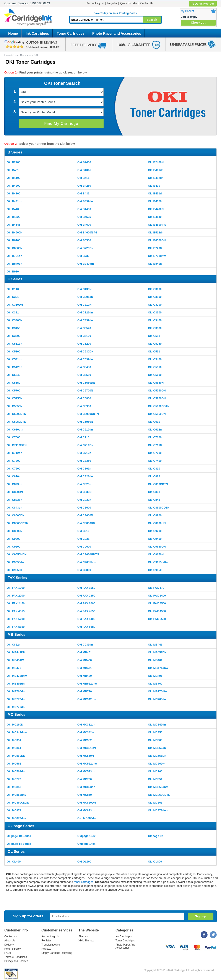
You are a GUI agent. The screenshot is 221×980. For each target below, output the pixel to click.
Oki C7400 (155, 461)
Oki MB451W (15, 660)
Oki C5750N (15, 398)
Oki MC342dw (87, 699)
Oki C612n (155, 430)
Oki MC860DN (87, 803)
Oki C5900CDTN (159, 406)
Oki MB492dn (16, 684)
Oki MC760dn (157, 699)
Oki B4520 (14, 217)
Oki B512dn (156, 232)
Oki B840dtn (86, 264)
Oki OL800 (155, 862)
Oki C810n (14, 476)
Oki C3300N (15, 320)
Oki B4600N (15, 232)
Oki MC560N (86, 756)
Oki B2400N (156, 162)
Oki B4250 (84, 186)
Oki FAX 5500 (157, 619)
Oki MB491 (155, 676)
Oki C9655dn (15, 562)
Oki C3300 (155, 312)
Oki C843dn (15, 508)
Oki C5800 (84, 398)
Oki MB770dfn (157, 691)
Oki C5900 (84, 406)
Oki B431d (155, 193)
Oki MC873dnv (16, 818)
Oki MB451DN (157, 652)
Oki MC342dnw (17, 732)
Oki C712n (84, 453)
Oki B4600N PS (87, 232)
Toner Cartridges (71, 33)
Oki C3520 (84, 328)
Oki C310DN (15, 305)
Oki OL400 (14, 862)
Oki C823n (84, 484)
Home (13, 33)
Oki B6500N (15, 248)
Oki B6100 (14, 240)
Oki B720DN (85, 248)
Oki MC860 (84, 795)
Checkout (198, 23)
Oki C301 (13, 297)
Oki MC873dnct (158, 810)
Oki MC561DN (157, 756)
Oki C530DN (85, 351)
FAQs (8, 953)
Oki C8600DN (16, 515)
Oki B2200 (14, 162)
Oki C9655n (14, 570)
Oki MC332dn (86, 725)
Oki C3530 (155, 328)
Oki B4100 (14, 178)
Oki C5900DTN (16, 414)
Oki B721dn (15, 256)
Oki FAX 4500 (157, 603)
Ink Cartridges (37, 33)
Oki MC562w (156, 764)
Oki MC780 (84, 779)
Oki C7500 (14, 469)
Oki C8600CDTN (159, 508)
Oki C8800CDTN (17, 523)
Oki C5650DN (86, 383)
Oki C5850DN (157, 398)
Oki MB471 (84, 668)
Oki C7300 (14, 461)
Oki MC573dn (86, 771)
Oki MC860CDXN (18, 803)
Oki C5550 (84, 375)
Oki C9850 (155, 570)
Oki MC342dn (157, 725)
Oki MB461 (155, 660)
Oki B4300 (14, 193)
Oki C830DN (15, 492)
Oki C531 (154, 351)
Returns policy (13, 949)
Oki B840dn (15, 264)
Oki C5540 (14, 375)
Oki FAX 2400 (157, 596)
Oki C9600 (84, 547)
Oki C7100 (155, 437)
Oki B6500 (84, 240)
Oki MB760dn (16, 691)
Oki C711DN (85, 445)
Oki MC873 (14, 810)
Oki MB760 (155, 684)
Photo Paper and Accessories (117, 33)
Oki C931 (83, 539)
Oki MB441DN (16, 652)
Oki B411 (83, 178)
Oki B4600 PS (157, 225)
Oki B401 (13, 170)
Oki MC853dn (86, 787)
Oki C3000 (155, 289)
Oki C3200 (155, 305)
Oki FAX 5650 (16, 627)
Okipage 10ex (86, 836)
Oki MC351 (14, 740)
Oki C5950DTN (16, 422)
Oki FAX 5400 (86, 619)
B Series (15, 152)
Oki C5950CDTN (88, 414)
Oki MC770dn (16, 707)
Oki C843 (154, 500)
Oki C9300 (14, 539)
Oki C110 (13, 289)
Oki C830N (84, 492)
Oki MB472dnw (17, 676)
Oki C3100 (155, 297)
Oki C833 (154, 492)
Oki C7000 (14, 437)
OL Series (16, 852)
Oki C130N (84, 289)
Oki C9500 (14, 547)
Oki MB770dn (16, 699)
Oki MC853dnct (158, 787)
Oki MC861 (155, 803)
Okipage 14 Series (19, 844)
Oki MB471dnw (158, 668)
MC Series (16, 715)
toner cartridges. (84, 882)
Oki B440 (13, 209)
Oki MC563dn (16, 771)
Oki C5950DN (157, 414)
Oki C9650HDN (17, 554)
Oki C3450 (14, 328)
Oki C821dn (85, 476)
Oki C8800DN (86, 523)
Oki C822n (14, 645)
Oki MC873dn (86, 810)
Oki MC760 (155, 771)
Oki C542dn (15, 367)
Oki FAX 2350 (86, 596)
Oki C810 (154, 469)
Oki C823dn (15, 484)
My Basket (187, 11)
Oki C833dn (15, 500)
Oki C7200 (155, 453)
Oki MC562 (14, 764)
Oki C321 (13, 312)
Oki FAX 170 (156, 588)
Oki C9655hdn (87, 562)
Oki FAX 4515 (16, 611)
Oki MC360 (155, 740)
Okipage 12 (155, 836)
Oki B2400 (84, 162)
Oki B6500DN (157, 240)
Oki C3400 (155, 320)
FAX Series (17, 578)
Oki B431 (83, 193)
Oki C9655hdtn (158, 562)
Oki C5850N (15, 406)
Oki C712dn (15, 453)
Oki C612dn (85, 430)
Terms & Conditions (16, 957)
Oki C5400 (155, 359)
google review (32, 44)
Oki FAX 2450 (16, 603)
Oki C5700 (14, 391)
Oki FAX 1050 (86, 588)
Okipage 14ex (86, 844)
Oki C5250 (155, 344)
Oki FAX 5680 (86, 627)
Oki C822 (154, 476)
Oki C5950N (85, 422)
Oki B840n (155, 264)
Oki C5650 (14, 383)
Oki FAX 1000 (16, 588)
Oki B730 (83, 256)
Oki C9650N (156, 554)
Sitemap (83, 936)
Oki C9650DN (157, 547)
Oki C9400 (155, 539)
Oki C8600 (84, 508)
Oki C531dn (15, 359)
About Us (10, 941)
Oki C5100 (84, 336)
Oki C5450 (84, 367)
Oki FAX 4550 (86, 611)
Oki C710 (83, 437)
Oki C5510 (155, 367)
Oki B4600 (84, 225)
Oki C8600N (85, 515)
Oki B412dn (156, 178)
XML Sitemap (86, 941)
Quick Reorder (203, 4)
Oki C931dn (85, 645)
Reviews (46, 949)
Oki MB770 (84, 691)
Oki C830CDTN (158, 484)
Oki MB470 (14, 668)
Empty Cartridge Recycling (57, 953)
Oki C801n (84, 469)
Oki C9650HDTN (88, 554)
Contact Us (147, 3)
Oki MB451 (84, 652)
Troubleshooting (51, 945)
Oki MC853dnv (16, 795)
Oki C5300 (14, 351)
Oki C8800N (15, 531)
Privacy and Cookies (16, 961)
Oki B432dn (85, 201)
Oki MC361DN (87, 748)
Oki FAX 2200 (16, 596)
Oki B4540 (155, 217)
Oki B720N (155, 248)
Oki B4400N (156, 209)
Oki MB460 (84, 660)
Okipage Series (21, 826)
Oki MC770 (14, 779)
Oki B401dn (156, 170)
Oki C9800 (84, 570)
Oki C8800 (155, 515)
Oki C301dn (85, 297)
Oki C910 (83, 531)
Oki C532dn (85, 359)
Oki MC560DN (16, 756)
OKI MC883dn (87, 818)
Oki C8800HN (157, 523)
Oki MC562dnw (87, 764)
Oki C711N (155, 445)
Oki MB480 (84, 676)
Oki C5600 (155, 375)
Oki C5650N (156, 383)
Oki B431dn (15, 201)
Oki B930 (13, 271)
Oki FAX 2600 (86, 603)
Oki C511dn (15, 344)
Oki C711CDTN (17, 445)
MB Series (16, 635)
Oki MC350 (155, 732)
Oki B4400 (84, 209)
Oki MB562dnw (87, 684)
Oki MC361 (14, 748)
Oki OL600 (84, 862)
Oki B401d (84, 170)
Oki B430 (154, 186)
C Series (15, 279)
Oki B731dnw (157, 256)
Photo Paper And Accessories (125, 946)
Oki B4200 (14, 186)
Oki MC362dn (157, 748)
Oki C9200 (155, 531)
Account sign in (95, 3)
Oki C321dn (85, 312)
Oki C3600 (14, 336)
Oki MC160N (15, 725)
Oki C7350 (84, 461)
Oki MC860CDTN (159, 795)
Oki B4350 (155, 201)
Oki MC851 (155, 779)
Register (112, 3)
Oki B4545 (14, 225)
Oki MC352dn (86, 740)
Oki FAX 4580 (157, 611)
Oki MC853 (14, 787)
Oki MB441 (155, 645)
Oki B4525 (84, 217)
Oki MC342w (86, 732)
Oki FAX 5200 (16, 619)
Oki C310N (84, 305)
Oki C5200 (84, 344)
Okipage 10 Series (19, 836)
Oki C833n (84, 500)
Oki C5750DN (157, 391)
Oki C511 (154, 336)
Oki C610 (154, 422)
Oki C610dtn (15, 430)
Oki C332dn (85, 320)
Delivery (9, 945)
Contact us (11, 936)
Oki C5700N (85, 391)
